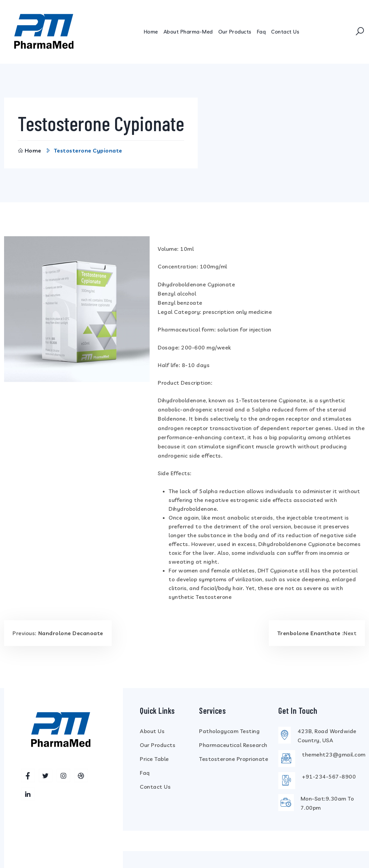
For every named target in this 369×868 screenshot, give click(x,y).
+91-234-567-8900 (329, 776)
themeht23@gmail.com (334, 754)
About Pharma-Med (188, 32)
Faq (262, 32)
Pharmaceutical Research (233, 745)
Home (151, 32)
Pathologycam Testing (229, 731)
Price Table (154, 759)
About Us (152, 731)
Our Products (235, 32)
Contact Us (285, 32)
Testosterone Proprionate (234, 759)
